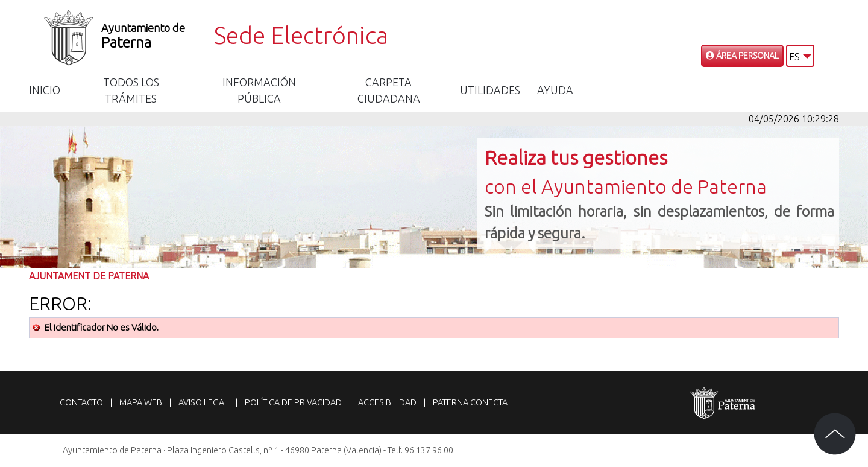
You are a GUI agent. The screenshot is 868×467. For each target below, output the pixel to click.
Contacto (81, 402)
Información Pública (259, 90)
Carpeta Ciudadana (389, 90)
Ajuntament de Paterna (89, 276)
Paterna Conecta (470, 402)
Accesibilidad (387, 402)
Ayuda (555, 90)
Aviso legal (203, 402)
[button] (800, 56)
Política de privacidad (293, 402)
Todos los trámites (131, 90)
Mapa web (141, 402)
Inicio (45, 90)
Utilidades (490, 90)
